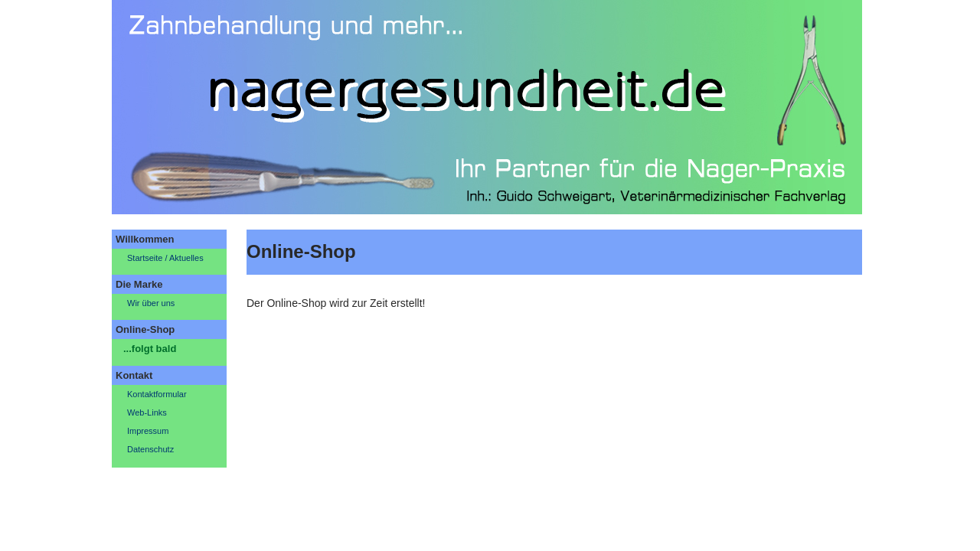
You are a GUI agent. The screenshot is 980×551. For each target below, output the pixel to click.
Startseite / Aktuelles (165, 258)
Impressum (148, 431)
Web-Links (147, 412)
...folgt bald (150, 349)
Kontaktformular (157, 394)
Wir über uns (151, 303)
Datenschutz (150, 449)
